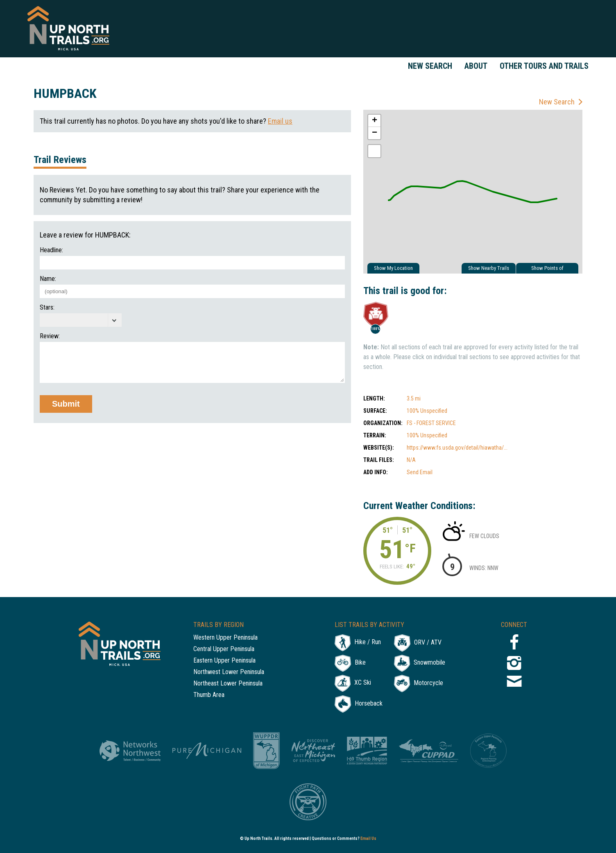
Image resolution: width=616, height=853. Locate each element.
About (476, 66)
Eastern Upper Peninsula (224, 661)
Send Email (420, 472)
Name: (48, 279)
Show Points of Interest (547, 269)
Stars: (47, 308)
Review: (50, 336)
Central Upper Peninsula (224, 649)
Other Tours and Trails (544, 66)
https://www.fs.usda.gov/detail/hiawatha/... (457, 448)
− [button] (375, 133)
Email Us (368, 838)
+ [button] (375, 121)
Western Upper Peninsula (225, 638)
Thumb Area (209, 695)
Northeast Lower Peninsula (228, 684)
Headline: (51, 250)
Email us (280, 121)
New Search (430, 66)
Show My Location (393, 268)
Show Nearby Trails (489, 268)
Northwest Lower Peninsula (229, 672)
